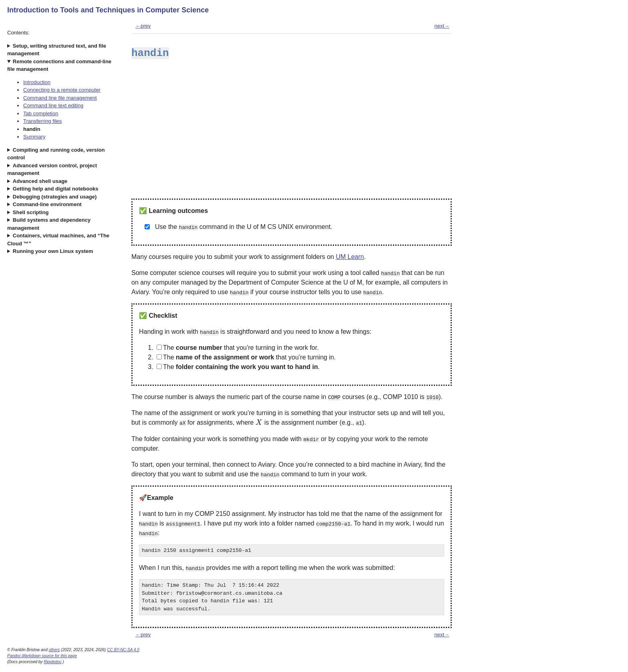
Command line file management (60, 98)
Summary (34, 137)
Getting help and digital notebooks (56, 189)
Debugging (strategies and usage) (55, 197)
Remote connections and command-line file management (59, 65)
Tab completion (41, 113)
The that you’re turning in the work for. (238, 348)
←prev (143, 26)
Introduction (37, 82)
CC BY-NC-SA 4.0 (123, 650)
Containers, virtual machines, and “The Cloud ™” (58, 240)
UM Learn (350, 257)
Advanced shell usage (40, 181)
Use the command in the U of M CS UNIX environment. (244, 227)
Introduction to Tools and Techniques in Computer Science (108, 10)
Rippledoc (52, 662)
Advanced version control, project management (52, 170)
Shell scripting (31, 212)
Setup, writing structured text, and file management (57, 50)
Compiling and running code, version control (56, 154)
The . (238, 367)
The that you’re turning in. (246, 357)
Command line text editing (53, 105)
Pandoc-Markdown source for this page (42, 656)
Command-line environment (47, 204)
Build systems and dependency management (49, 224)
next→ (442, 26)
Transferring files (42, 121)
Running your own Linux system (53, 251)
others (54, 650)
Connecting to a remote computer (62, 90)
